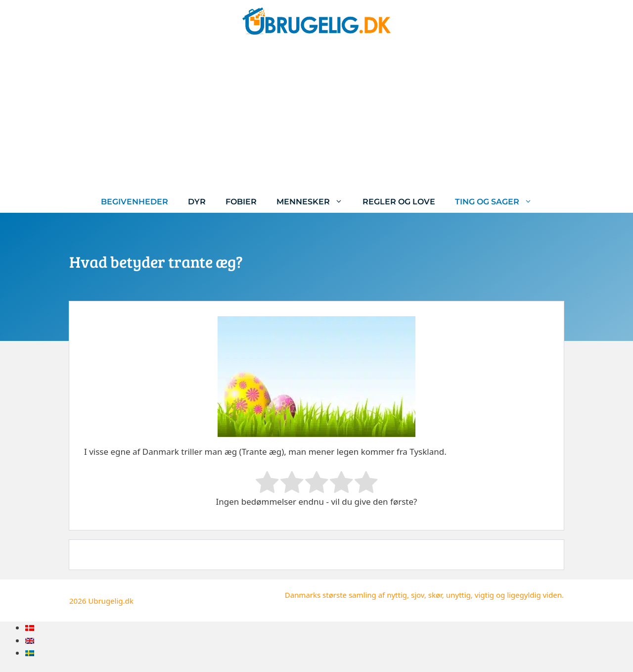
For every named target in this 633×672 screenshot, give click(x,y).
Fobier (241, 202)
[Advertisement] (316, 116)
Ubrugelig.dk (111, 601)
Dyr (197, 202)
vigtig (484, 595)
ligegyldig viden (534, 595)
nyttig (397, 595)
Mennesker (315, 202)
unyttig (458, 595)
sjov (418, 595)
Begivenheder (135, 202)
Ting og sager (498, 202)
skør (435, 595)
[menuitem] (30, 628)
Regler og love (399, 202)
